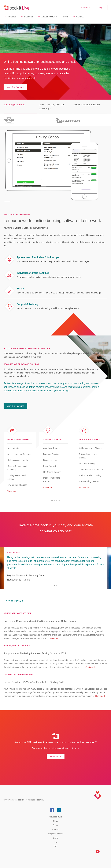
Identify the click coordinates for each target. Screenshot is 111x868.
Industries (29, 17)
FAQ (55, 846)
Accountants (13, 448)
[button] (52, 501)
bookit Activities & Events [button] (87, 105)
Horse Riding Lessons (89, 481)
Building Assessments (18, 460)
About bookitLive (49, 17)
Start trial (85, 8)
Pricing (65, 17)
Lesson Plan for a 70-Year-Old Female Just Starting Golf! (34, 682)
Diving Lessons (50, 460)
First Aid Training (87, 464)
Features (12, 17)
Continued (54, 638)
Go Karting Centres (52, 472)
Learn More (56, 757)
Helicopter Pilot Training (90, 475)
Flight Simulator (50, 466)
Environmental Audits (17, 485)
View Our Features (15, 87)
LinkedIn (59, 810)
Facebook (52, 810)
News (55, 821)
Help (55, 842)
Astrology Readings (52, 448)
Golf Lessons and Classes (91, 470)
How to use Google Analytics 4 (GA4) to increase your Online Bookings (41, 621)
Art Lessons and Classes (19, 454)
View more (12, 491)
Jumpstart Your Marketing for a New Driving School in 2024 (35, 653)
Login (102, 8)
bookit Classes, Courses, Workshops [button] (52, 107)
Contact (80, 17)
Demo (55, 838)
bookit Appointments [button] (14, 105)
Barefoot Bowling (51, 454)
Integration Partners (55, 834)
